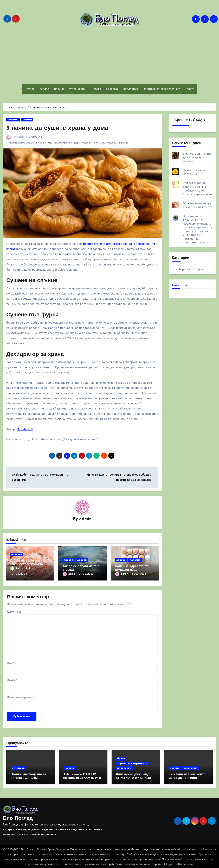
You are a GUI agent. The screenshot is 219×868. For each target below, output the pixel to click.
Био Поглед (18, 817)
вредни (175, 767)
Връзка (96, 89)
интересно (190, 767)
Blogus (169, 863)
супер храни (77, 89)
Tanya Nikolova (22, 568)
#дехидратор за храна (22, 143)
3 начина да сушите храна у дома (60, 128)
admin (21, 137)
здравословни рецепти (132, 762)
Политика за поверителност (162, 89)
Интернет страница (21, 696)
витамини (18, 767)
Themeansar (186, 863)
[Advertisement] (109, 55)
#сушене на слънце (92, 143)
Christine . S (25, 429)
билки (121, 757)
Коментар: (15, 610)
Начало (30, 89)
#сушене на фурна (117, 143)
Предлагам (130, 89)
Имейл (12, 679)
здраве (44, 89)
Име (11, 662)
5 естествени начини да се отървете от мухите (198, 157)
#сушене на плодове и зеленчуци (59, 143)
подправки (124, 767)
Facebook (180, 285)
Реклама (112, 89)
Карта (190, 89)
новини (59, 89)
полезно (13, 119)
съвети (27, 119)
